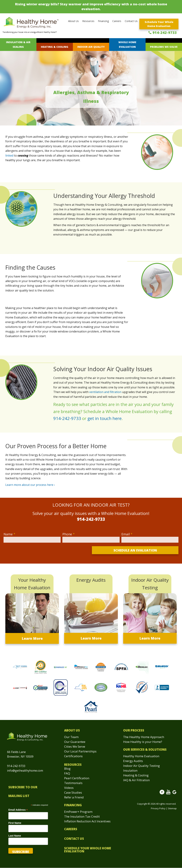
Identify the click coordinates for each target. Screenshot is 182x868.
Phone (69, 534)
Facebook (162, 794)
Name (9, 534)
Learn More (32, 638)
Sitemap (172, 808)
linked (9, 155)
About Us (73, 21)
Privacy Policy (158, 808)
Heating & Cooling (55, 47)
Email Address (18, 810)
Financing (103, 21)
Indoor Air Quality (91, 47)
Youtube (168, 794)
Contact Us (131, 21)
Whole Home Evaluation (127, 44)
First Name (15, 823)
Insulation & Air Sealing (18, 44)
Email (127, 534)
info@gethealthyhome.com (25, 771)
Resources (88, 21)
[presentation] (31, 553)
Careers (117, 21)
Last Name (15, 836)
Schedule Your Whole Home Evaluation (159, 24)
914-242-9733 (165, 33)
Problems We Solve (164, 47)
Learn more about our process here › (30, 485)
